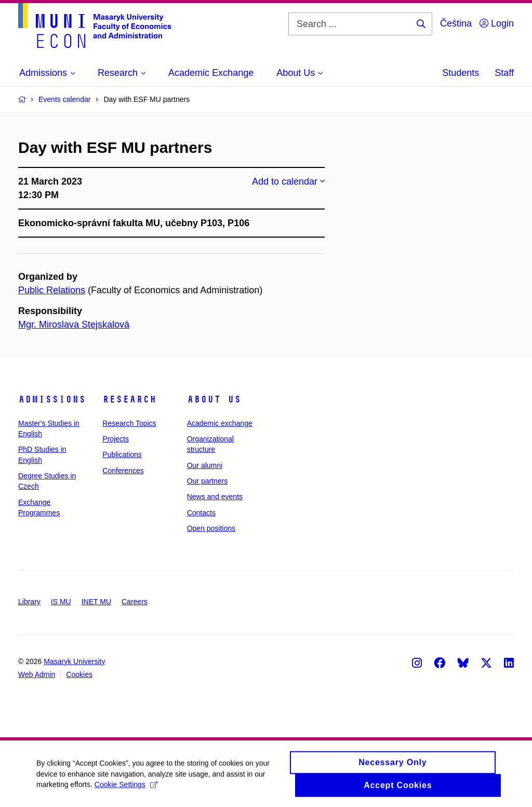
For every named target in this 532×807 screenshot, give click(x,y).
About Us (214, 399)
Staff (504, 73)
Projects (116, 439)
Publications (122, 454)
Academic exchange (220, 423)
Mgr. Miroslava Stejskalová (74, 324)
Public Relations (52, 290)
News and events (215, 497)
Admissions (52, 399)
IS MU (61, 602)
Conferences (123, 471)
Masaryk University (74, 661)
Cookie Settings (126, 789)
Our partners (208, 481)
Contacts (201, 513)
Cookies (79, 674)
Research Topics (129, 423)
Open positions (211, 528)
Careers (135, 602)
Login (497, 23)
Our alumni (205, 465)
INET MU (96, 602)
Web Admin (37, 674)
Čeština (456, 23)
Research (129, 399)
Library (29, 602)
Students (461, 73)
